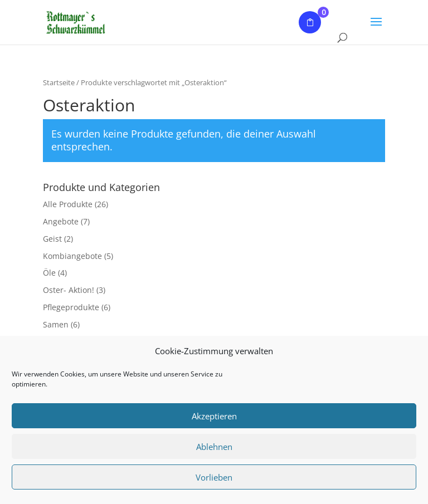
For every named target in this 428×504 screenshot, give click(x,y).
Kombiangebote (72, 256)
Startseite (59, 82)
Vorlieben (214, 477)
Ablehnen (214, 447)
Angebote (61, 221)
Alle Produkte (68, 204)
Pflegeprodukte (71, 307)
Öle (49, 273)
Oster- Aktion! (69, 290)
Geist (52, 239)
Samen (56, 324)
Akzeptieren (214, 416)
